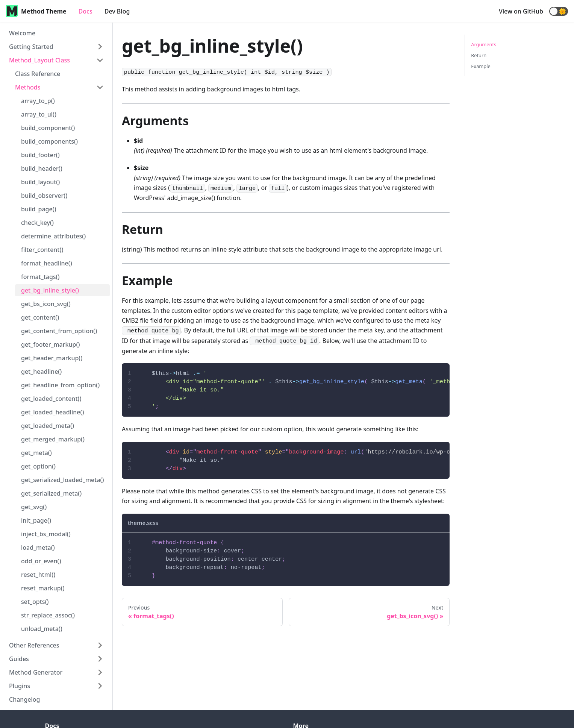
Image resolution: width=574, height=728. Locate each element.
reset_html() (38, 575)
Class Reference (38, 74)
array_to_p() (38, 101)
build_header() (42, 168)
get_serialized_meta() (51, 493)
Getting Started (31, 47)
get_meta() (36, 453)
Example (481, 66)
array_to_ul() (39, 114)
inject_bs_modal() (46, 534)
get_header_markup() (52, 358)
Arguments (484, 44)
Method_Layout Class (39, 60)
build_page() (39, 209)
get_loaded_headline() (53, 412)
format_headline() (47, 263)
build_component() (48, 128)
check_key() (37, 223)
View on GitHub (521, 11)
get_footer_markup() (50, 344)
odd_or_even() (41, 561)
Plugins (20, 686)
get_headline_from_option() (60, 385)
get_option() (38, 466)
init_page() (36, 520)
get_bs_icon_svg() (46, 304)
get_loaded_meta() (48, 426)
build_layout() (40, 182)
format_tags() (40, 277)
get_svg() (34, 507)
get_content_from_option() (59, 331)
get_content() (40, 317)
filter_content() (42, 250)
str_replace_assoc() (48, 615)
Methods (28, 87)
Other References (34, 645)
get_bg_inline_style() (50, 290)
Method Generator (36, 672)
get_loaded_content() (51, 399)
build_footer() (40, 155)
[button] (559, 11)
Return (479, 55)
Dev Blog (117, 11)
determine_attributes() (53, 236)
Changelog (25, 699)
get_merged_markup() (53, 439)
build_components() (49, 141)
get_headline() (41, 372)
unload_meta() (42, 629)
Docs (86, 11)
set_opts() (35, 602)
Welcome (22, 33)
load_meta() (38, 548)
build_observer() (44, 196)
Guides (19, 659)
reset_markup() (43, 588)
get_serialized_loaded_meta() (63, 480)
